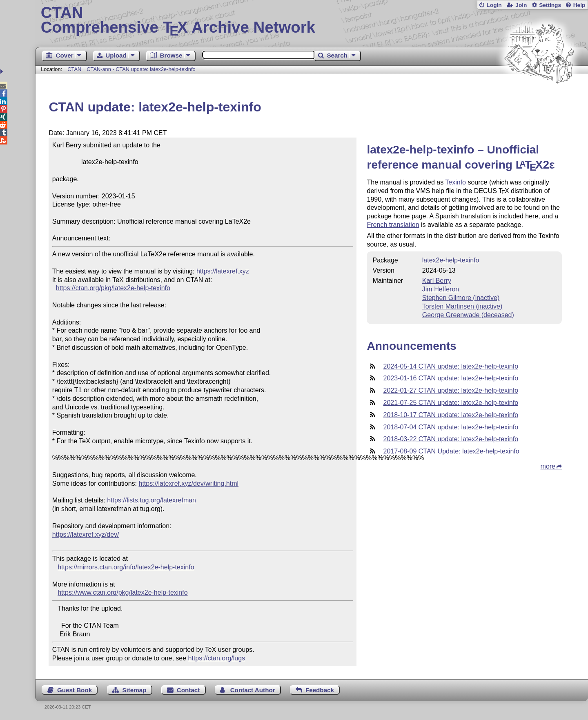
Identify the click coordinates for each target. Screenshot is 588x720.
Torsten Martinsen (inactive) (462, 306)
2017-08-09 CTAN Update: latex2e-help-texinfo (451, 451)
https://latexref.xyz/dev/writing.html (189, 483)
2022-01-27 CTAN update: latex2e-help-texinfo (451, 390)
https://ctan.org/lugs (217, 658)
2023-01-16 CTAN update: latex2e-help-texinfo (451, 378)
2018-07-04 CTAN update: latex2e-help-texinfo (451, 427)
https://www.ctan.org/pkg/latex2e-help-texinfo (122, 592)
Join (521, 5)
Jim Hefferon (441, 289)
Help (579, 5)
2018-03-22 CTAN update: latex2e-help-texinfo (451, 439)
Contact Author (253, 690)
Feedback (320, 690)
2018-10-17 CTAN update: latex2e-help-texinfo (451, 415)
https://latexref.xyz (223, 271)
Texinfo (455, 182)
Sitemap (134, 690)
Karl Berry (437, 281)
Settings (550, 5)
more (548, 466)
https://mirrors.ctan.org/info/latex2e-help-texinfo (126, 567)
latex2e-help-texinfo (451, 260)
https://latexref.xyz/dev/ (86, 534)
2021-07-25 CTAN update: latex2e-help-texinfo (451, 403)
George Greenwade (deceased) (468, 315)
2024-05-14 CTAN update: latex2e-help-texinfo (451, 366)
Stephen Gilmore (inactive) (461, 298)
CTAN (74, 69)
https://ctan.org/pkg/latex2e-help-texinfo (113, 288)
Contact (188, 690)
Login (494, 5)
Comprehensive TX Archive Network (312, 20)
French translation (393, 225)
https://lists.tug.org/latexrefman (151, 500)
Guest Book (75, 690)
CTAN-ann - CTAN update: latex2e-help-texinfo (141, 69)
